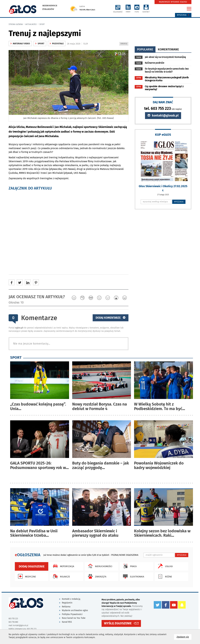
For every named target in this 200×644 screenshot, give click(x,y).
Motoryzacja (63, 566)
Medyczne (26, 576)
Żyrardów (48, 9)
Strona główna (16, 24)
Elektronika (133, 576)
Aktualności (31, 24)
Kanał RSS (67, 622)
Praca (129, 566)
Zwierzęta (96, 576)
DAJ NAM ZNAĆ (163, 102)
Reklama (66, 607)
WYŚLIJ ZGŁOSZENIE (118, 623)
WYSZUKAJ (179, 202)
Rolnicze (61, 576)
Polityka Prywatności (72, 614)
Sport (42, 24)
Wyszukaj (183, 15)
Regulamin (67, 603)
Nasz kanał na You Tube (74, 618)
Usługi (165, 566)
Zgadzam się (184, 637)
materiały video (20, 44)
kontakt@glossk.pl (163, 115)
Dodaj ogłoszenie (32, 566)
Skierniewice (50, 6)
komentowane (168, 49)
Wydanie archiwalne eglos (75, 610)
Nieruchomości (99, 566)
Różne (164, 576)
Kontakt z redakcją (71, 599)
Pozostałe (57, 44)
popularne (145, 49)
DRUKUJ (124, 44)
